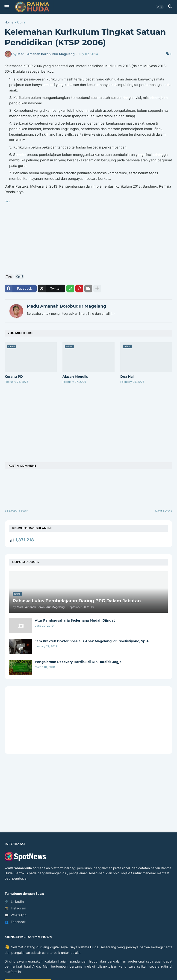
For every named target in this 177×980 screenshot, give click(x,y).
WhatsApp (16, 915)
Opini (21, 22)
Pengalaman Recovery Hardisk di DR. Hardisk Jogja (78, 662)
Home (9, 22)
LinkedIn (14, 902)
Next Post (162, 511)
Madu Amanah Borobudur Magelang (66, 306)
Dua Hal (127, 377)
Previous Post (17, 511)
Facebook (15, 922)
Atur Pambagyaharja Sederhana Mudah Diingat (75, 620)
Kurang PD (14, 377)
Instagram (15, 908)
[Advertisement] (88, 236)
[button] (6, 7)
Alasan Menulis (75, 377)
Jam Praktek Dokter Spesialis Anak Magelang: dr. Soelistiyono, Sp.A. (92, 641)
